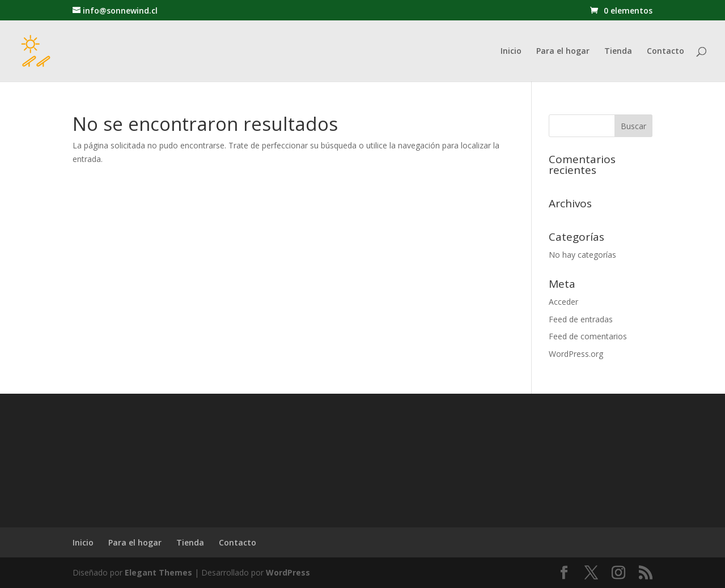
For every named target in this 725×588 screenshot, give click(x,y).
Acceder (563, 302)
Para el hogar (563, 52)
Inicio (511, 52)
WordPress (288, 572)
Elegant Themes (158, 572)
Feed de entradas (581, 319)
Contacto (665, 52)
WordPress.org (576, 354)
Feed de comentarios (588, 336)
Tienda (618, 52)
